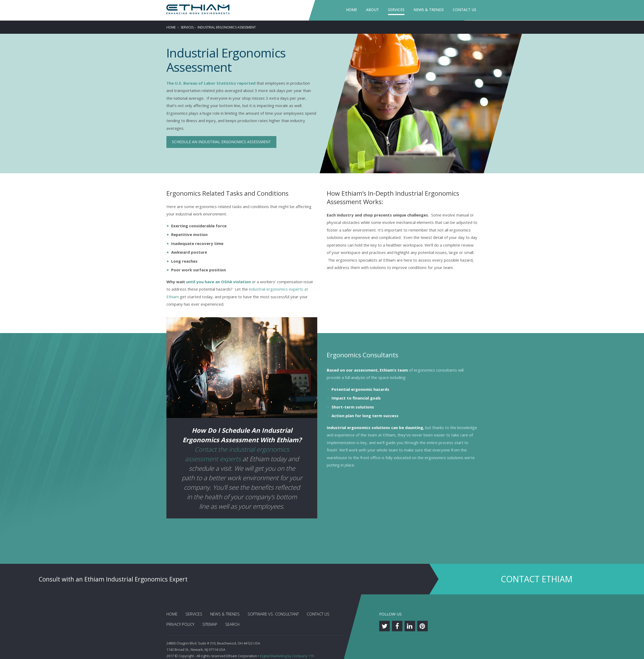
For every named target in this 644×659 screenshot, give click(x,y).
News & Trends (429, 10)
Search (232, 624)
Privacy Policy (180, 624)
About (373, 10)
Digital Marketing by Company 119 (287, 656)
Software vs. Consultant (273, 614)
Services (396, 10)
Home (352, 10)
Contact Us (465, 10)
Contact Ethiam (537, 579)
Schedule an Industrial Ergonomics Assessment (221, 142)
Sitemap (210, 624)
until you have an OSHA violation (218, 282)
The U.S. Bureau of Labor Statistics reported (211, 83)
